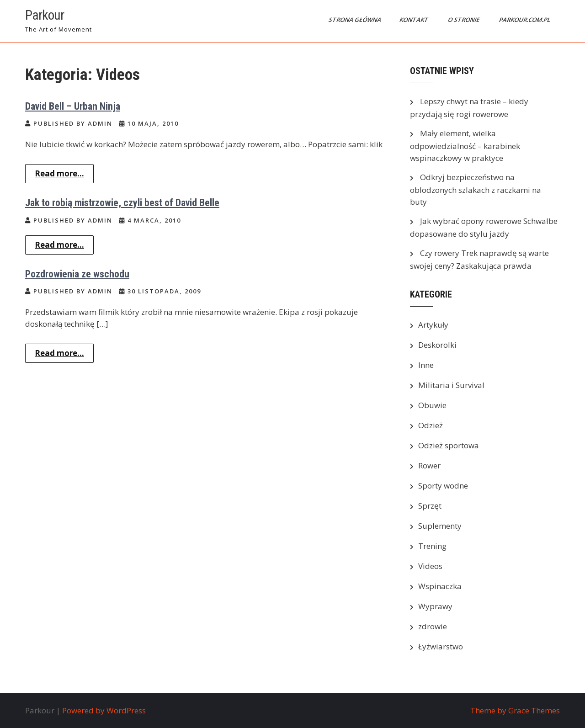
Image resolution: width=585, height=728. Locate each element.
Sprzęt (430, 506)
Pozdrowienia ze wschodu (77, 274)
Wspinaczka (440, 586)
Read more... (59, 173)
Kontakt (415, 20)
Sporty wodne (443, 486)
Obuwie (432, 405)
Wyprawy (435, 606)
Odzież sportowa (449, 445)
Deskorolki (437, 345)
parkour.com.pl (525, 20)
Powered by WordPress (104, 710)
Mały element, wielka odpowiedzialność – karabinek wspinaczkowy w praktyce (465, 146)
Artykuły (433, 325)
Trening (432, 546)
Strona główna (356, 20)
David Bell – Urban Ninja (73, 106)
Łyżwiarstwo (441, 646)
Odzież (431, 425)
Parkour (45, 15)
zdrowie (433, 626)
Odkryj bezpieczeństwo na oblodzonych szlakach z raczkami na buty (476, 189)
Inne (426, 365)
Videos (430, 566)
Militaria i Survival (451, 385)
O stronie (464, 20)
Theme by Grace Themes (515, 710)
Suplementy (440, 526)
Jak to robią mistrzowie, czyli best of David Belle (122, 203)
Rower (429, 465)
